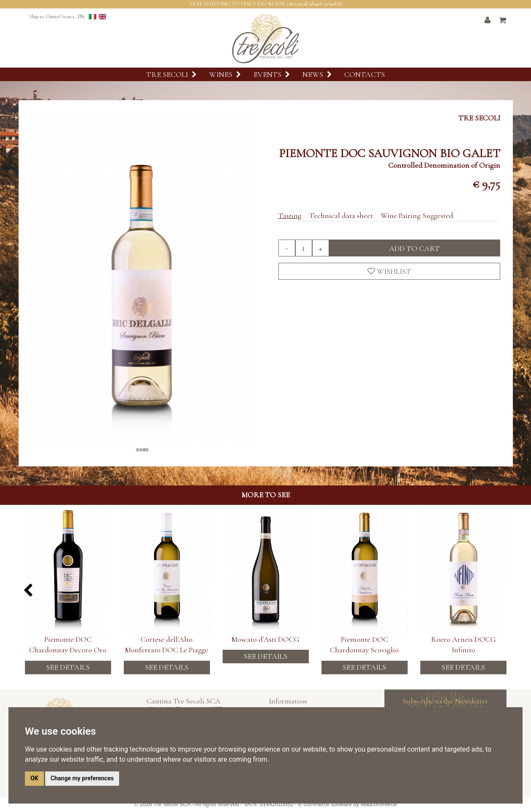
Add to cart (414, 248)
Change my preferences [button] (82, 778)
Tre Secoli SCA (172, 804)
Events (272, 74)
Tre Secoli (171, 74)
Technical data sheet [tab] (341, 215)
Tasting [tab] (290, 215)
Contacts (365, 74)
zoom (142, 449)
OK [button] (34, 778)
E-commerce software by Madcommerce (347, 804)
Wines (225, 74)
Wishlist (389, 271)
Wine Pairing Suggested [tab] (417, 215)
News (317, 74)
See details (68, 667)
